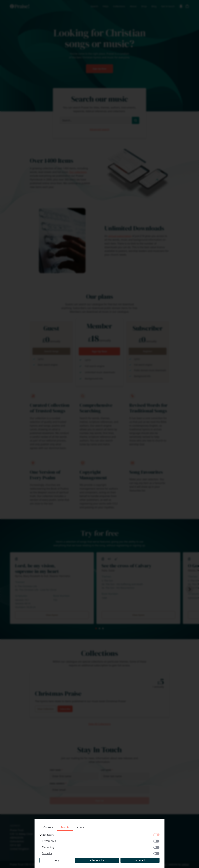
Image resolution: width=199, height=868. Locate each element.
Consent (48, 827)
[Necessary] (156, 835)
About (80, 827)
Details (65, 827)
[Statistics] (156, 854)
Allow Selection (97, 860)
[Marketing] (156, 847)
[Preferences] (156, 841)
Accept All (140, 860)
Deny (57, 860)
